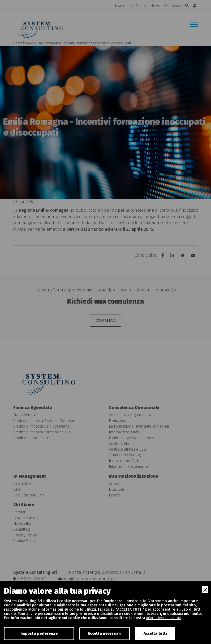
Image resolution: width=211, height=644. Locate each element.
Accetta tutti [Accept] (155, 634)
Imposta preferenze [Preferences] (39, 634)
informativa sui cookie (164, 618)
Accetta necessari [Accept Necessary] (105, 634)
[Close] (205, 589)
